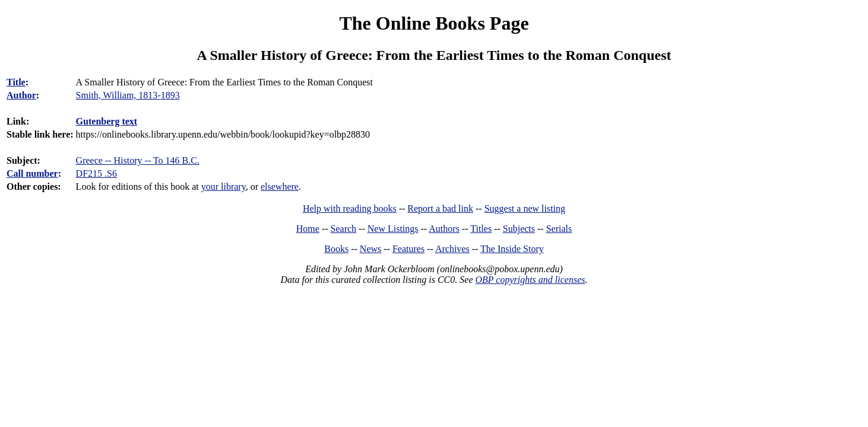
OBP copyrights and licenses (530, 280)
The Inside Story (512, 249)
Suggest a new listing (525, 208)
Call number (32, 173)
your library (224, 187)
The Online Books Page (434, 23)
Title (16, 82)
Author (21, 95)
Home (308, 229)
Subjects (519, 229)
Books (336, 249)
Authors (444, 229)
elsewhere (280, 187)
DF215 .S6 (96, 173)
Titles (481, 229)
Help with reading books (350, 208)
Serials (559, 229)
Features (408, 249)
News (370, 249)
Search (344, 229)
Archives (452, 249)
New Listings (393, 229)
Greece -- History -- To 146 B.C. (138, 160)
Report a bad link (440, 208)
